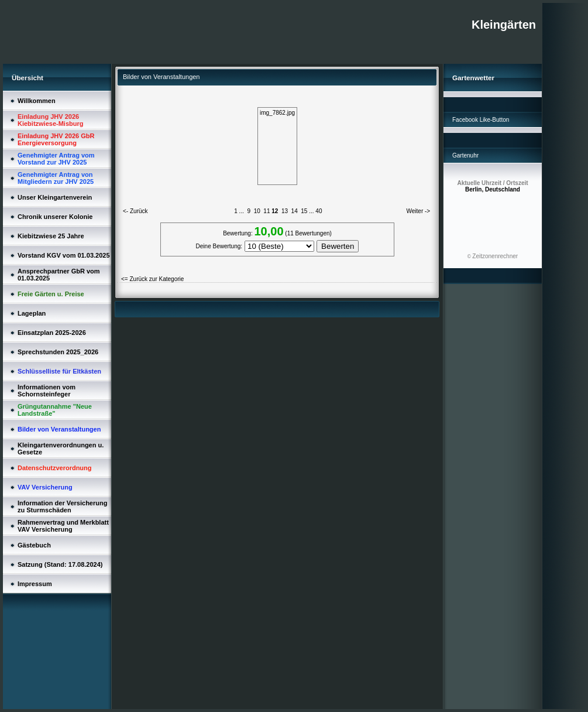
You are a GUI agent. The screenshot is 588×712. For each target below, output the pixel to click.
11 (267, 211)
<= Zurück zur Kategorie (152, 279)
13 (285, 211)
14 (295, 211)
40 (319, 211)
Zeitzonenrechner (495, 256)
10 (257, 211)
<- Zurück (135, 211)
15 (304, 211)
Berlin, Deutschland (492, 186)
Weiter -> (419, 211)
